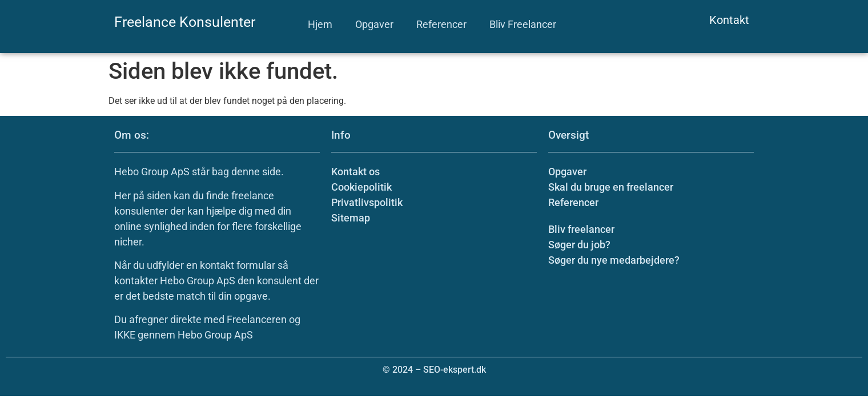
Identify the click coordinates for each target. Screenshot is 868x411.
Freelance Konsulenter (185, 22)
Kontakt (729, 20)
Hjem (320, 24)
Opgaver (374, 24)
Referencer (441, 24)
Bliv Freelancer (523, 24)
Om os (130, 135)
